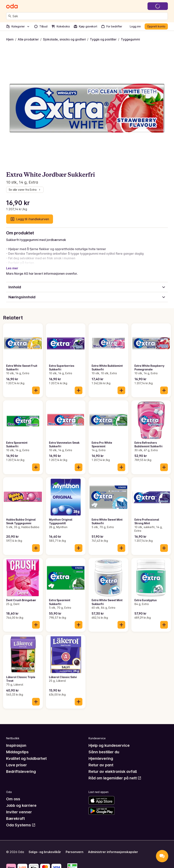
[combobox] (89, 16)
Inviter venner (19, 807)
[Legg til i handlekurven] (36, 386)
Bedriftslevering (21, 767)
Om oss (13, 794)
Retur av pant (101, 760)
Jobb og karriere (21, 801)
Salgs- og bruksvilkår (45, 847)
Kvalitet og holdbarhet (26, 754)
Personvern (75, 847)
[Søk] (10, 16)
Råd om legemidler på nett (115, 773)
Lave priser (17, 760)
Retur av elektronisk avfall (113, 767)
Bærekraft (15, 814)
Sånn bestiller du (104, 747)
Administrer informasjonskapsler (113, 847)
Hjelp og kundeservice (109, 741)
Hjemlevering (101, 754)
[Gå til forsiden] (12, 6)
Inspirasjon (16, 741)
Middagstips (17, 747)
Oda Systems (21, 820)
